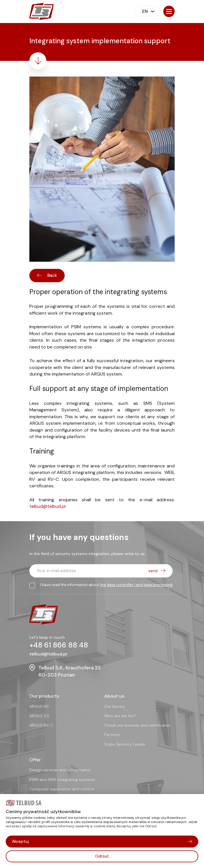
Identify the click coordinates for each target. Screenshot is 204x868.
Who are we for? (120, 716)
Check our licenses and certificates (137, 725)
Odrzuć (102, 856)
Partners (112, 735)
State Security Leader (125, 744)
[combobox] (148, 11)
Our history (115, 706)
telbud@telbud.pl (47, 507)
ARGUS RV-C (41, 725)
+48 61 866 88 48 (59, 645)
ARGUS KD (39, 706)
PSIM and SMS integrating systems (62, 780)
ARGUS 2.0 (39, 716)
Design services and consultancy (60, 770)
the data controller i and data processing (136, 585)
